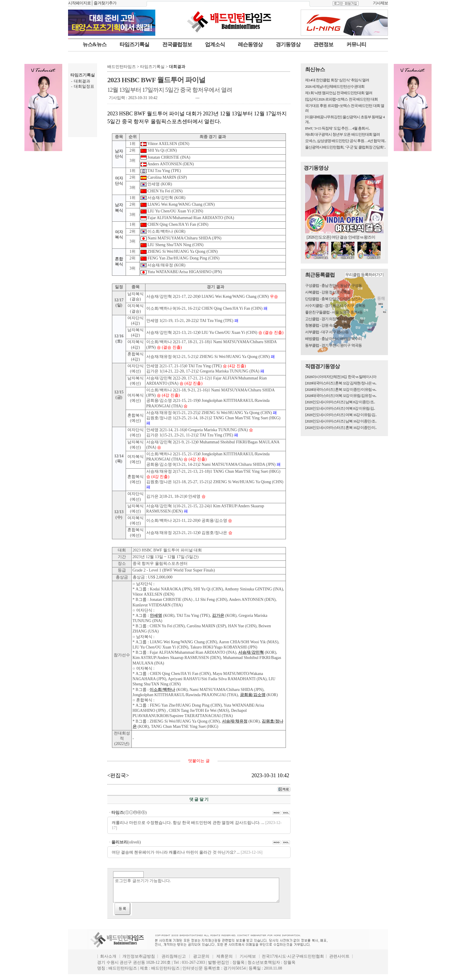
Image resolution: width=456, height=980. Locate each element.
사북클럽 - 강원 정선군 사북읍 (328, 292)
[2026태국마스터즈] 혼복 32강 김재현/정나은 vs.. (341, 383)
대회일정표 (84, 86)
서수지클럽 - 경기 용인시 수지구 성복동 (335, 306)
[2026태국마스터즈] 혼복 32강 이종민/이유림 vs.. (341, 389)
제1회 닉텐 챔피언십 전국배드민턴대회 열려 (339, 93)
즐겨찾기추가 (105, 3)
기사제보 (380, 3)
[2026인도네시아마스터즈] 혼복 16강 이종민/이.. (341, 428)
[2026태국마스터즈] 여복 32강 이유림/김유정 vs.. (341, 396)
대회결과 (82, 81)
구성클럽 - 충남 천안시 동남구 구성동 (333, 285)
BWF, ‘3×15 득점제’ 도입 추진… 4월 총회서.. (337, 128)
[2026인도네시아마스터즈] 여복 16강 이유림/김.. (341, 415)
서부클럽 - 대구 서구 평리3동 (327, 332)
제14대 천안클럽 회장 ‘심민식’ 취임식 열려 (337, 80)
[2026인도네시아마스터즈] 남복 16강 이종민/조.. (341, 421)
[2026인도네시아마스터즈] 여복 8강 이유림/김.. (340, 408)
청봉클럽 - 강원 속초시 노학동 (328, 325)
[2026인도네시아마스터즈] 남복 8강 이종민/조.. (340, 402)
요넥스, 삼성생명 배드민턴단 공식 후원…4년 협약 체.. (345, 141)
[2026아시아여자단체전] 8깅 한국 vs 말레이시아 (341, 377)
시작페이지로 (79, 3)
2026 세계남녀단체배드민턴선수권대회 (335, 86)
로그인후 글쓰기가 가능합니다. (196, 890)
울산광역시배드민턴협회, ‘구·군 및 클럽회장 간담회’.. (345, 147)
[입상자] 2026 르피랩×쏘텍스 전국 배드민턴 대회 (341, 99)
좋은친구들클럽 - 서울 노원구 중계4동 (334, 312)
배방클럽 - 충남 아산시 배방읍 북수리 (333, 339)
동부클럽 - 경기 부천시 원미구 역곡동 (333, 345)
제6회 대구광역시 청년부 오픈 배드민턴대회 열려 (342, 134)
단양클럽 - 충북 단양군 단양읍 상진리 (333, 299)
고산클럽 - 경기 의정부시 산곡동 (329, 319)
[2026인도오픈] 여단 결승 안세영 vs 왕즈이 (341, 237)
